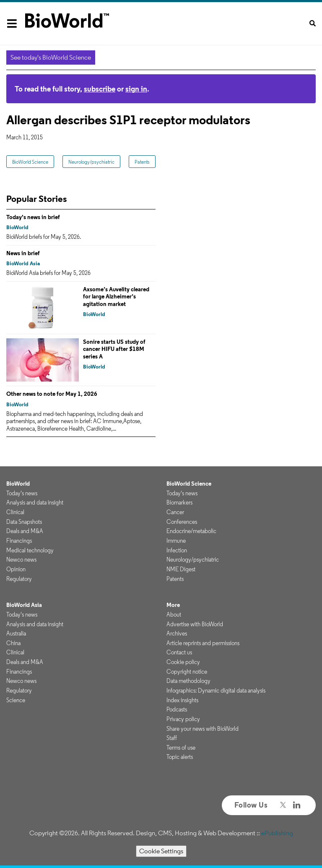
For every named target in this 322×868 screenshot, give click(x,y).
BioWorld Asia (23, 263)
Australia (16, 633)
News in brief (23, 253)
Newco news (21, 559)
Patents (142, 162)
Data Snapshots (24, 522)
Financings (19, 541)
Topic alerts (180, 757)
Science (16, 700)
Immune (176, 541)
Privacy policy (183, 719)
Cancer (175, 512)
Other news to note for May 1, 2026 (52, 394)
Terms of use (181, 748)
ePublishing (277, 833)
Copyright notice (187, 672)
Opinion (16, 569)
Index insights (182, 700)
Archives (177, 633)
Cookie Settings (161, 851)
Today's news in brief (33, 217)
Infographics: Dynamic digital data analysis (216, 690)
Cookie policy (183, 662)
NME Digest (181, 569)
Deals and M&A (25, 531)
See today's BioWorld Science (51, 57)
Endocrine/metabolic (191, 531)
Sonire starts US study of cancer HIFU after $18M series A (114, 349)
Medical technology (30, 550)
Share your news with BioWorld (203, 729)
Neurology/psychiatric (91, 162)
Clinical (15, 512)
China (13, 643)
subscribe (100, 89)
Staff (172, 738)
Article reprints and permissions (203, 643)
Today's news (22, 493)
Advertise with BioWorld (195, 624)
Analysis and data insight (35, 502)
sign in (136, 89)
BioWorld (17, 227)
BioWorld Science (30, 162)
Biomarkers (179, 502)
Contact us (179, 652)
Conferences (182, 522)
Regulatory (19, 579)
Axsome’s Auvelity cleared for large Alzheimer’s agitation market (116, 297)
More (173, 605)
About (174, 614)
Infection (177, 550)
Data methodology (188, 681)
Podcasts (177, 709)
